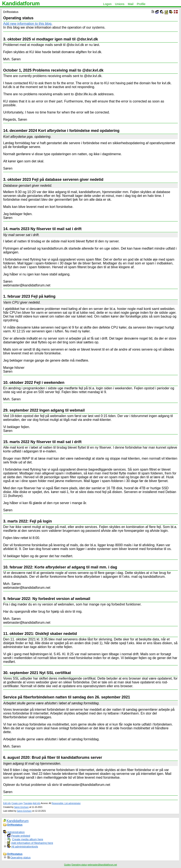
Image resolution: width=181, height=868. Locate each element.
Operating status (20, 858)
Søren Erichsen (21, 807)
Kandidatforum (21, 3)
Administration (16, 832)
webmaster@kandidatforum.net (102, 865)
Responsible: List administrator (66, 803)
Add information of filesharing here (32, 843)
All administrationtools (25, 847)
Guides (68, 865)
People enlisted (21, 836)
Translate (28, 803)
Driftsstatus (15, 825)
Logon (107, 4)
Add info (37, 803)
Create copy (17, 803)
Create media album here (28, 839)
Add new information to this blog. (28, 24)
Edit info (7, 803)
